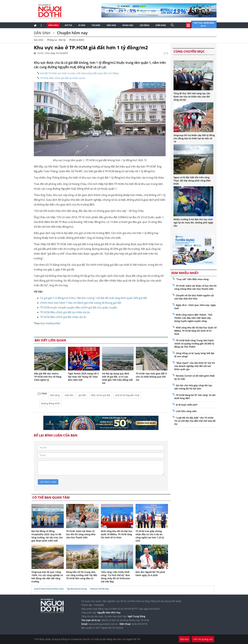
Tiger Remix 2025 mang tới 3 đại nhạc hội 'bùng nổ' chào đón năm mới (83, 377)
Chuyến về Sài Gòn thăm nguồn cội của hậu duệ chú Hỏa (194, 297)
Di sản (82, 25)
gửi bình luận (48, 482)
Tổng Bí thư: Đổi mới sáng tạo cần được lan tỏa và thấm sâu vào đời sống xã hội (192, 97)
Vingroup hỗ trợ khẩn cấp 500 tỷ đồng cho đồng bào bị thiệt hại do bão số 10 (194, 138)
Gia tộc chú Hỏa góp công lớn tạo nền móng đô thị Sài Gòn (193, 387)
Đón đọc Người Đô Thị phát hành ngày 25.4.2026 (150, 574)
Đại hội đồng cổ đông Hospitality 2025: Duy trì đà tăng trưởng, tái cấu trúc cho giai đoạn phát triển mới (47, 536)
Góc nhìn (39, 40)
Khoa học (128, 25)
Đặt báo (184, 639)
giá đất (82, 395)
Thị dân (96, 25)
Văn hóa (111, 25)
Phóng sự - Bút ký (56, 40)
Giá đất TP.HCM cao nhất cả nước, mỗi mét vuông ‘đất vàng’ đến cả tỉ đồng (79, 73)
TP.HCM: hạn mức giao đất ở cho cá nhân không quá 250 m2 (151, 377)
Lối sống (144, 25)
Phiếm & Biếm (77, 40)
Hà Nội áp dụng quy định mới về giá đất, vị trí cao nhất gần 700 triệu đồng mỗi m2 (117, 378)
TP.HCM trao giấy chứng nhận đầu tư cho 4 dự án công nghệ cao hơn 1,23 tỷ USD (150, 536)
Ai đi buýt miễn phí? (187, 405)
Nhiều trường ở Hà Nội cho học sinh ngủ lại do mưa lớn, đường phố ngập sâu (193, 223)
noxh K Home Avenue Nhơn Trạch (49, 589)
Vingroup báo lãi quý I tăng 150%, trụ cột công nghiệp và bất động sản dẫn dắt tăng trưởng (47, 577)
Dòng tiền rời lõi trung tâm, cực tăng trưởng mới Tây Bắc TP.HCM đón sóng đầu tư (82, 575)
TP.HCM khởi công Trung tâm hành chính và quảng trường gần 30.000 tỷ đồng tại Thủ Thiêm (194, 344)
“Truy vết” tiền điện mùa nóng (192, 279)
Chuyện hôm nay (72, 33)
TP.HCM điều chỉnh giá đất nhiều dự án (63, 317)
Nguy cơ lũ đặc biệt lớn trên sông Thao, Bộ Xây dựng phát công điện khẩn (192, 181)
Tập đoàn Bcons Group (77, 589)
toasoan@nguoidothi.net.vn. (103, 624)
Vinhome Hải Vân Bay (99, 589)
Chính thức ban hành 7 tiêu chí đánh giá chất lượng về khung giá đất (81, 303)
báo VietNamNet (50, 323)
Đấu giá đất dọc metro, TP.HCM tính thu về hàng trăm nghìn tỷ (48, 377)
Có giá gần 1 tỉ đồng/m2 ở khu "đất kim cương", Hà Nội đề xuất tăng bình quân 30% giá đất (94, 298)
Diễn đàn (161, 25)
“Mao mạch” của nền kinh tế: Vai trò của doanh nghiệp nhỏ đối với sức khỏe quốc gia (195, 366)
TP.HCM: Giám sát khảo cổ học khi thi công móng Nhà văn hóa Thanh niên (81, 534)
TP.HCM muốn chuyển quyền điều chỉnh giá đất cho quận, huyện (79, 308)
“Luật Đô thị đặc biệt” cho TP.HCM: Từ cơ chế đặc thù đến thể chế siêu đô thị (195, 421)
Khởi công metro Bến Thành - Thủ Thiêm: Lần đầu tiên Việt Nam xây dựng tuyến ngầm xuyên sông (193, 318)
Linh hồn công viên (186, 411)
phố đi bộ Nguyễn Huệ (127, 395)
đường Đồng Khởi (50, 403)
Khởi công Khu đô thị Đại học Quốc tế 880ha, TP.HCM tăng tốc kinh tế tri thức (117, 534)
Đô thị (68, 25)
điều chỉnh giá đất (101, 395)
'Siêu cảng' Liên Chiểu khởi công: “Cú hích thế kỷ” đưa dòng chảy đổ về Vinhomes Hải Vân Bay (116, 577)
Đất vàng (55, 395)
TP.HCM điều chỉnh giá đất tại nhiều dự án (63, 78)
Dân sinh (53, 25)
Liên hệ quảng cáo (203, 639)
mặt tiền (69, 395)
